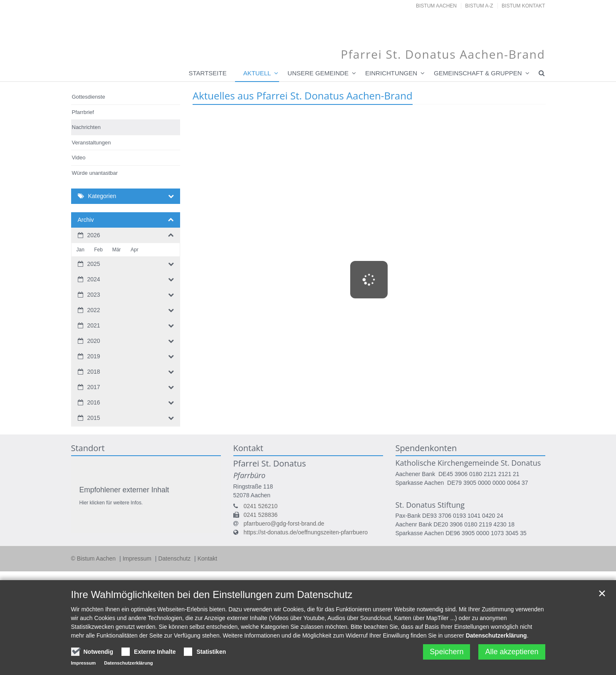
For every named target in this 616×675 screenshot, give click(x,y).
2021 (94, 325)
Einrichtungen (391, 73)
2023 (94, 295)
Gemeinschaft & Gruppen (478, 73)
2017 (94, 387)
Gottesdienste (89, 97)
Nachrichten (86, 127)
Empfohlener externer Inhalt (124, 490)
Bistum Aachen (436, 6)
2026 (94, 235)
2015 (94, 418)
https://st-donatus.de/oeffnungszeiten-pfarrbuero (306, 532)
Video (79, 158)
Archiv (86, 220)
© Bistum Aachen (94, 558)
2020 (94, 341)
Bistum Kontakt (523, 6)
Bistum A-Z (479, 6)
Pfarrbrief (83, 112)
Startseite (208, 73)
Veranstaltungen (92, 143)
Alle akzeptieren (512, 652)
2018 (94, 372)
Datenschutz (175, 558)
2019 (94, 356)
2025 (94, 264)
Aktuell (257, 73)
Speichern (447, 652)
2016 (94, 402)
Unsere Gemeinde (318, 73)
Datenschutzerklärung (496, 635)
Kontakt (207, 558)
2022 (94, 310)
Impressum (138, 558)
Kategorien (102, 196)
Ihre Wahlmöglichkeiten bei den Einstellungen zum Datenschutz (212, 594)
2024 (94, 279)
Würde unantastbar (95, 173)
